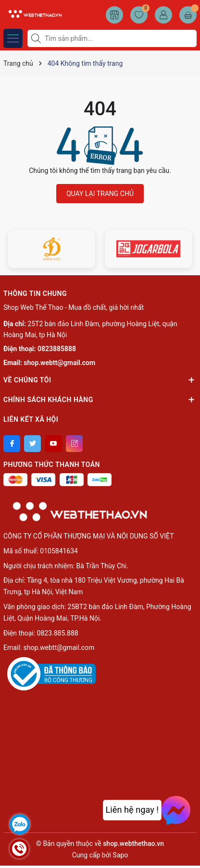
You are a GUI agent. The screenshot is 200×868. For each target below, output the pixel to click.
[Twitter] (32, 444)
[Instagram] (74, 444)
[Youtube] (54, 444)
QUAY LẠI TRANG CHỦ (100, 194)
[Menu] (13, 38)
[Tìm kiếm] (37, 38)
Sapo (121, 855)
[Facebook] (12, 444)
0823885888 (57, 349)
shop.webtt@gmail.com (59, 363)
